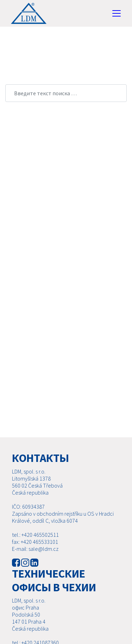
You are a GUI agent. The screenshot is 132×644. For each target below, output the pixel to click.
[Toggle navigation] (117, 13)
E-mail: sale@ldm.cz (35, 549)
